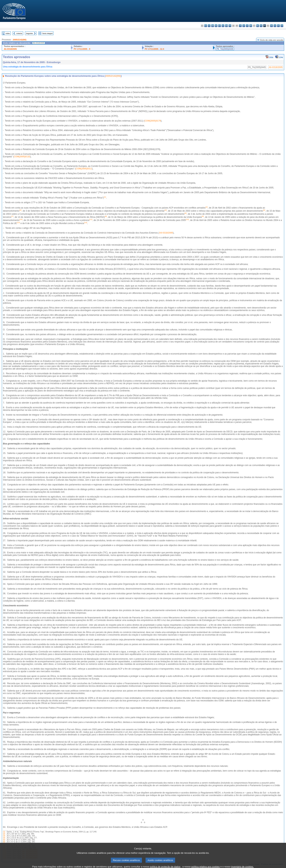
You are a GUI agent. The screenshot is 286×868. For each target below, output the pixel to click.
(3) (4, 836)
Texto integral (47, 33)
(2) (4, 834)
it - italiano (240, 26)
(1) (4, 832)
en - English (226, 26)
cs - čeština (209, 26)
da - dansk (213, 26)
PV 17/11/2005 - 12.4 (154, 49)
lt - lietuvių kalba (247, 26)
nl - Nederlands (258, 26)
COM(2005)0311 (84, 169)
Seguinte (29, 33)
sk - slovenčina (271, 26)
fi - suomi (278, 26)
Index (8, 33)
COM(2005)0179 (153, 121)
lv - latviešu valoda (244, 26)
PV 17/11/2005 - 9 (82, 49)
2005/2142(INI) (20, 40)
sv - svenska (282, 26)
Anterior (19, 33)
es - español (206, 26)
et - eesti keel (220, 26)
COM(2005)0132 (22, 157)
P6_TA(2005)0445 (225, 49)
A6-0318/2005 (10, 49)
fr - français (230, 26)
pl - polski (261, 26)
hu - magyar (251, 26)
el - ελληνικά (223, 26)
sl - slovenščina (275, 26)
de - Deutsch (216, 26)
